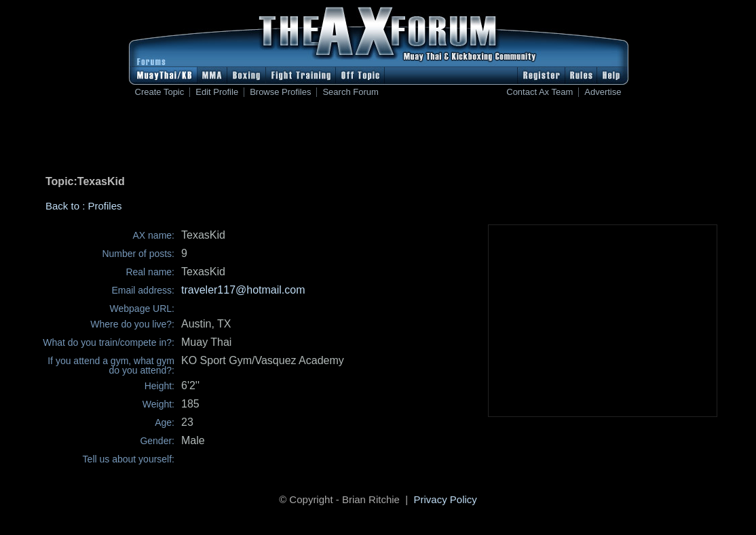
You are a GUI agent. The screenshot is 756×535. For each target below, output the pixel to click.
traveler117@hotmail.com (243, 290)
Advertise (603, 92)
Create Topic (160, 92)
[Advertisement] (378, 139)
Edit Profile (217, 92)
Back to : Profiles (84, 206)
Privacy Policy (446, 499)
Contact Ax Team (540, 92)
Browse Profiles (280, 92)
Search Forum (350, 92)
